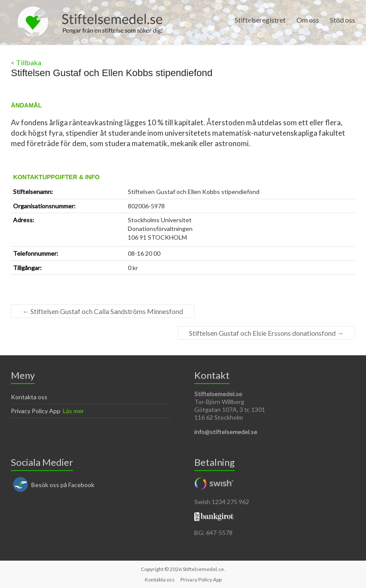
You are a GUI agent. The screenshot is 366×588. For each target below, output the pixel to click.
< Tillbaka (26, 62)
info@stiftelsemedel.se (226, 432)
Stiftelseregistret (260, 20)
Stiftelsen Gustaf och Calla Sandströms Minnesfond (103, 311)
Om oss (308, 20)
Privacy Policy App (36, 411)
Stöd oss (343, 20)
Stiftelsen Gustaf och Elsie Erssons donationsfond (266, 333)
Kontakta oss (29, 397)
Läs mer (73, 411)
